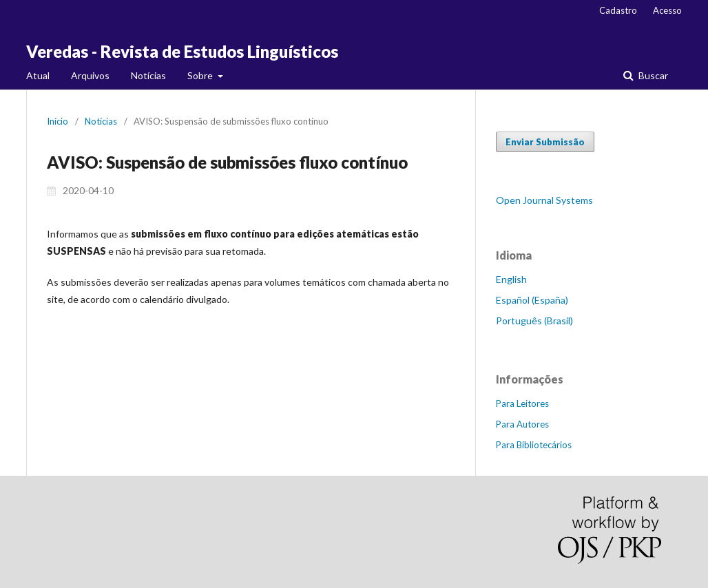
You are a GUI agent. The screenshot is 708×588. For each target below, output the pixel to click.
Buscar (652, 75)
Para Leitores (522, 403)
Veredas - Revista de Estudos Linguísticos (182, 51)
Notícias (148, 75)
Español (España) (532, 300)
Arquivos (90, 75)
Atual (38, 75)
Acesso (667, 10)
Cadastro (618, 10)
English (511, 279)
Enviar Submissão (545, 142)
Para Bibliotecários (534, 445)
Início (58, 121)
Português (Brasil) (534, 321)
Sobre (201, 75)
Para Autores (522, 424)
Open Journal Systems (544, 200)
